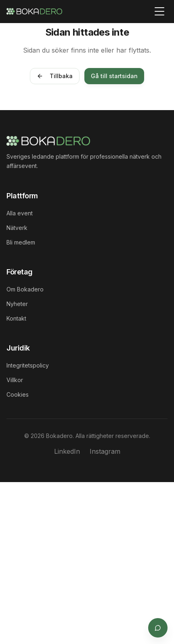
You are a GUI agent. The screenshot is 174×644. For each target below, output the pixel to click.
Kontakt (16, 318)
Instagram (105, 451)
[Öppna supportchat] (158, 628)
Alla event (20, 213)
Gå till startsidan (114, 76)
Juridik (18, 348)
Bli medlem (21, 242)
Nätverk (17, 228)
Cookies (18, 394)
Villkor (15, 380)
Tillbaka (55, 76)
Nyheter (17, 304)
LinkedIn (67, 451)
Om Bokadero (25, 289)
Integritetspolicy (28, 365)
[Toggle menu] (159, 11)
